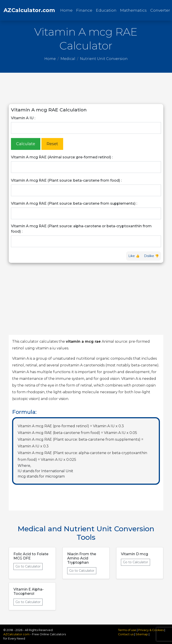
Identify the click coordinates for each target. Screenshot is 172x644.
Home (67, 10)
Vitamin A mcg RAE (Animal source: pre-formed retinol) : (62, 157)
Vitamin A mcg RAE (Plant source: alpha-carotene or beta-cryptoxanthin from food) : (81, 229)
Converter (160, 10)
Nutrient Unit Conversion (104, 59)
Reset (52, 144)
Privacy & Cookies (151, 630)
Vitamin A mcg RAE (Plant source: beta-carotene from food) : (66, 180)
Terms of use (127, 630)
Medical (68, 59)
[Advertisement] (86, 88)
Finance (84, 10)
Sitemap (142, 634)
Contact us (126, 634)
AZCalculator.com (29, 10)
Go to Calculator (28, 566)
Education (106, 10)
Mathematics (133, 10)
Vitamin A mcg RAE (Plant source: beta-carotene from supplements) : (74, 203)
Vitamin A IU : (23, 118)
